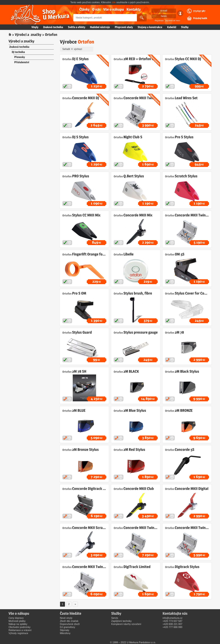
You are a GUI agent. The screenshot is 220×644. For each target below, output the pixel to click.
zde (114, 2)
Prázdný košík (200, 18)
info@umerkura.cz (172, 618)
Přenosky (20, 57)
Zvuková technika (53, 27)
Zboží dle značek (69, 621)
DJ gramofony (68, 627)
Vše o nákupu (114, 9)
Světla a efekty (77, 27)
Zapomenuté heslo (173, 21)
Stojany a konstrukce (150, 27)
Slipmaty (65, 630)
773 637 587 (199, 11)
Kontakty (134, 9)
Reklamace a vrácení (20, 630)
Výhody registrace (18, 633)
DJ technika (18, 52)
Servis (115, 618)
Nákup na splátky (18, 624)
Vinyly (35, 27)
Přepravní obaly (124, 27)
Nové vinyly (66, 618)
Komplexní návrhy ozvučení (126, 624)
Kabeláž (172, 27)
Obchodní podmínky (19, 627)
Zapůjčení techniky (121, 621)
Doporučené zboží (70, 624)
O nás (96, 9)
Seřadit (77, 49)
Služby (185, 27)
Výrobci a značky (28, 35)
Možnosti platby (17, 621)
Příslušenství (22, 62)
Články (84, 9)
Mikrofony (65, 633)
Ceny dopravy (16, 618)
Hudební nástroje (100, 27)
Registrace (159, 21)
